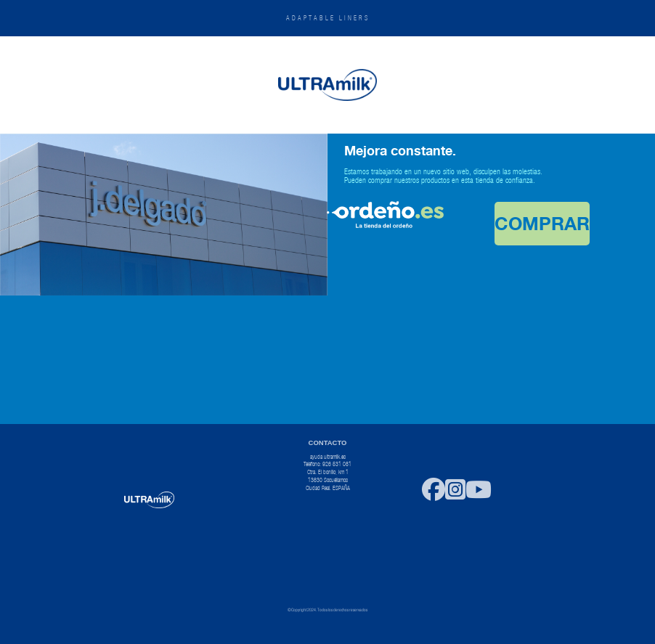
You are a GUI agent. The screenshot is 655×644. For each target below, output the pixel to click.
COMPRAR (542, 224)
